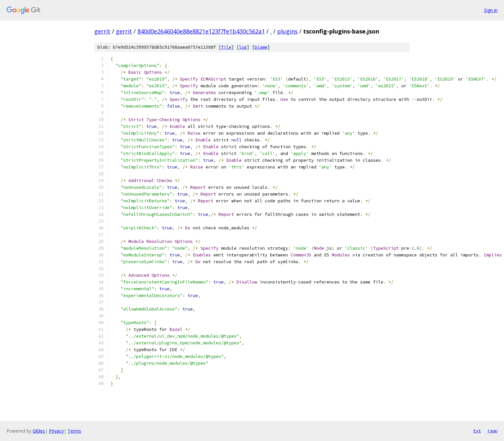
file (226, 47)
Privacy (56, 431)
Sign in (491, 10)
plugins (287, 31)
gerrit (102, 31)
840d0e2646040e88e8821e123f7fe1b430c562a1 (201, 31)
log (243, 47)
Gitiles (39, 431)
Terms (74, 431)
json (492, 431)
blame (261, 47)
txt (477, 431)
